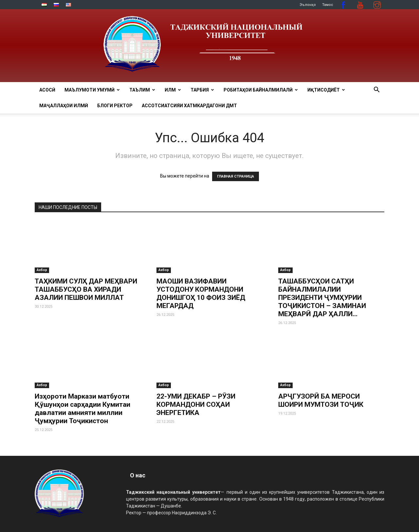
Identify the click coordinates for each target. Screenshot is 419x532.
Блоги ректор (115, 106)
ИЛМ (173, 90)
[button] (376, 90)
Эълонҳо (308, 5)
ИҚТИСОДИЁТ (326, 90)
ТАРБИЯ (202, 90)
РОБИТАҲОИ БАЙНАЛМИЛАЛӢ (261, 90)
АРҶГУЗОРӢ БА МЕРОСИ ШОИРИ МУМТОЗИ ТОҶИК (321, 400)
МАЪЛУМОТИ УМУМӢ (92, 90)
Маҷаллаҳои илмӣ (64, 106)
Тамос (328, 5)
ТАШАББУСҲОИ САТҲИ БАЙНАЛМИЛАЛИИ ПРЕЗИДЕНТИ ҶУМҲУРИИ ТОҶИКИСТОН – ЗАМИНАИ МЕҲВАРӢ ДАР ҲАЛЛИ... (322, 298)
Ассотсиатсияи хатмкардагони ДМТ (189, 106)
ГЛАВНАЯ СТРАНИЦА (236, 176)
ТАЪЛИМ (142, 90)
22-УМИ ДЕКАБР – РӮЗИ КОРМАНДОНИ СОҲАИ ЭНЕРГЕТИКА (196, 404)
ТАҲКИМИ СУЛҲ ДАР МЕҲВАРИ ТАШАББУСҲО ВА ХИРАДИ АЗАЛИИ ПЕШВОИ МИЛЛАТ (86, 289)
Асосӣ (47, 90)
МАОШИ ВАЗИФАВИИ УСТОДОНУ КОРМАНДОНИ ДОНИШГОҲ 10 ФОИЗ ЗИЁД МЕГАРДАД (201, 293)
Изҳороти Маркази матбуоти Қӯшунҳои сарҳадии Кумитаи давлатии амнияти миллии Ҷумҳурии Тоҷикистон (82, 409)
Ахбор (42, 270)
